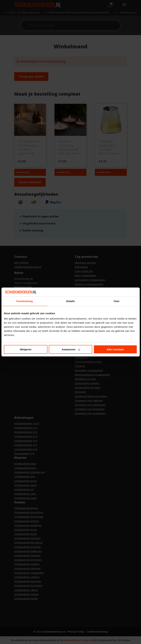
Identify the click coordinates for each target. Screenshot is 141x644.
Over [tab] (117, 301)
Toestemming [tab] (24, 301)
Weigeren (26, 349)
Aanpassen (71, 349)
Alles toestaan (115, 349)
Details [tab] (71, 301)
